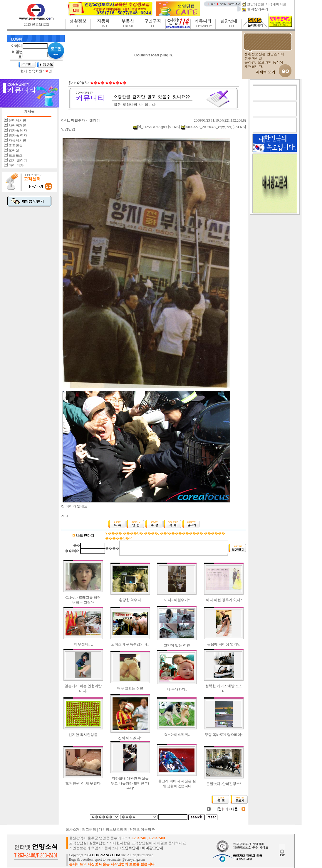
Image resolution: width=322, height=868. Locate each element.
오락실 (13, 150)
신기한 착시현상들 (83, 735)
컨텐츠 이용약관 (142, 830)
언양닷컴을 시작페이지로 (264, 4)
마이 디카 (16, 165)
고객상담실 (78, 843)
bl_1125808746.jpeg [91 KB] (156, 127)
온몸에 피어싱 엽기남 (224, 644)
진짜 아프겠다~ (130, 738)
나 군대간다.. (177, 689)
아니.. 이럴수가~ (177, 600)
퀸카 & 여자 (17, 135)
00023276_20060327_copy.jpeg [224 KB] (213, 127)
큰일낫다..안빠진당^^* (224, 784)
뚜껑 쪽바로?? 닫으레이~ (224, 735)
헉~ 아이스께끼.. (177, 735)
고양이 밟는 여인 (177, 645)
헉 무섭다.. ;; (83, 644)
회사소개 (73, 830)
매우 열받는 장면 (130, 688)
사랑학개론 (17, 125)
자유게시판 (17, 140)
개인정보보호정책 (113, 830)
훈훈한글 (15, 145)
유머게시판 (17, 120)
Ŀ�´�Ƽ (80, 83)
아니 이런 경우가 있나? (224, 600)
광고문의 (89, 830)
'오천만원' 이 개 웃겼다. (83, 783)
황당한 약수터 (130, 600)
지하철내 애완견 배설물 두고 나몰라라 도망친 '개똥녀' (130, 783)
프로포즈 (15, 155)
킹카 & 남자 (17, 130)
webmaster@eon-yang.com (126, 859)
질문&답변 (97, 843)
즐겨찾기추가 (255, 9)
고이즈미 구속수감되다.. (130, 644)
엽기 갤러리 (17, 160)
